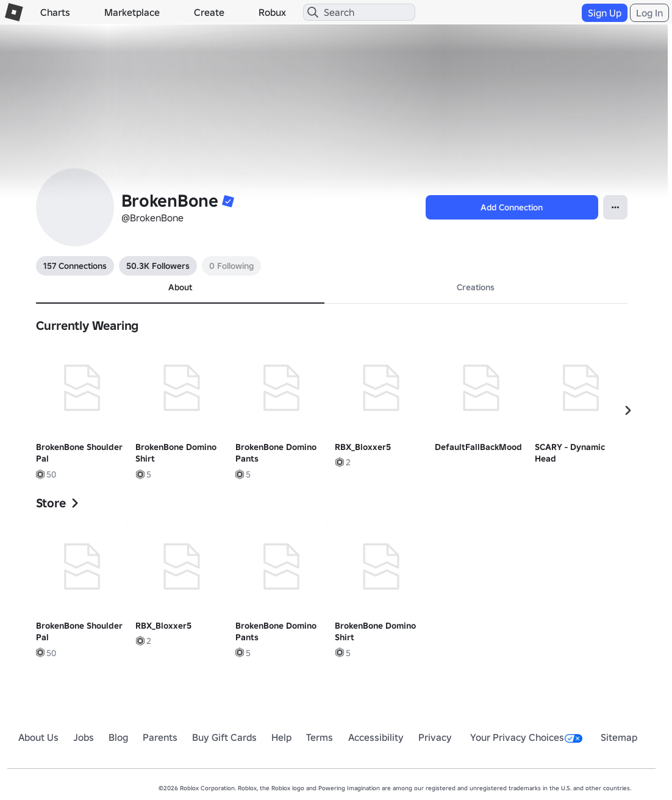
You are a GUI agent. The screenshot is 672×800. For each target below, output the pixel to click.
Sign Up (605, 13)
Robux (272, 12)
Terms (320, 737)
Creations (476, 287)
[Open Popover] (615, 207)
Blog (118, 737)
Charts (55, 12)
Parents (160, 737)
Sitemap (619, 737)
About (180, 287)
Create (209, 12)
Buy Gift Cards (224, 737)
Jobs (84, 737)
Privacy (435, 737)
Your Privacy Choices (526, 737)
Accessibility (376, 737)
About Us (38, 737)
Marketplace (132, 12)
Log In (649, 13)
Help (281, 737)
